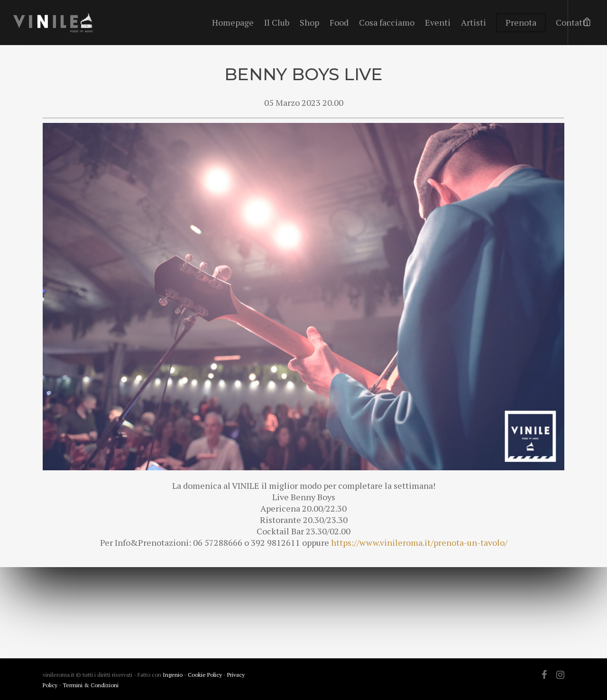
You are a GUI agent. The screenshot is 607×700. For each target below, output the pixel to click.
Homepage (233, 22)
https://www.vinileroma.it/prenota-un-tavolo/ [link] (419, 542)
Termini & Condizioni (91, 685)
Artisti (474, 22)
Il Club (277, 22)
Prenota (521, 22)
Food (339, 22)
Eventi (438, 22)
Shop (309, 22)
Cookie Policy (206, 675)
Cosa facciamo (387, 22)
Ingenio (173, 675)
